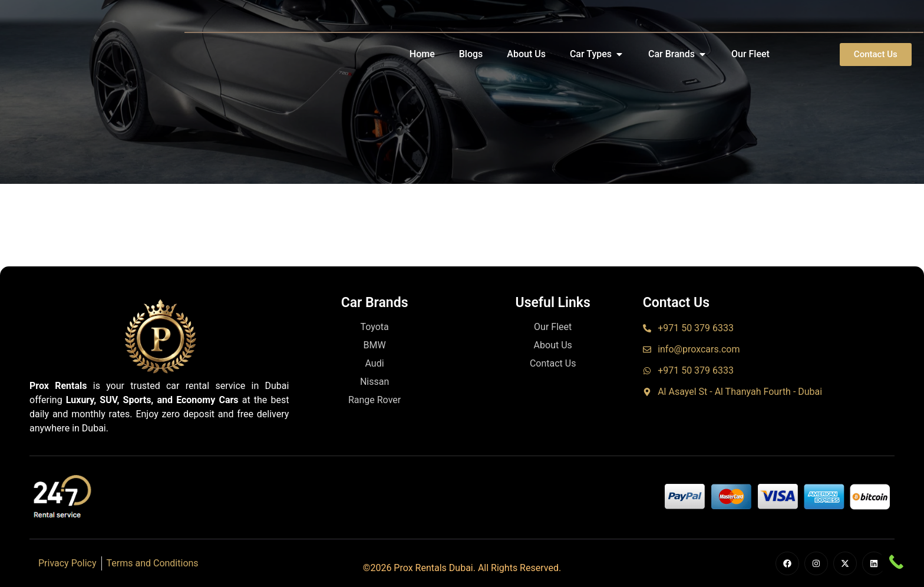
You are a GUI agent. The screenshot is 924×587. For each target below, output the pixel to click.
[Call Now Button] (896, 562)
